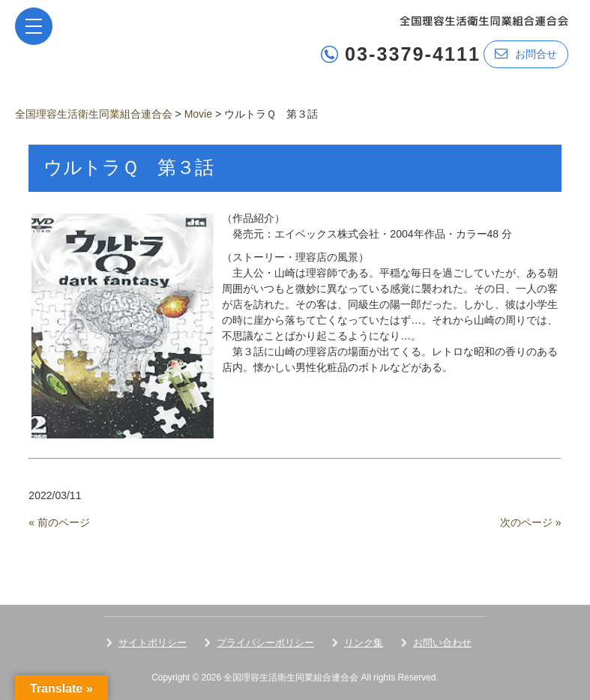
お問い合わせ (442, 643)
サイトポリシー (153, 643)
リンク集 (364, 643)
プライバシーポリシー (265, 643)
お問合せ (526, 54)
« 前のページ (59, 522)
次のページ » (531, 522)
